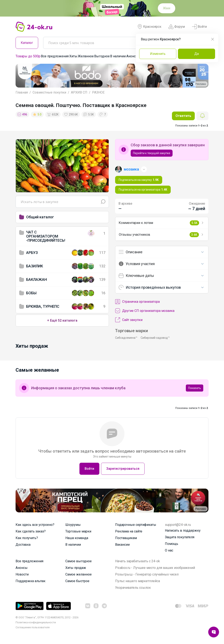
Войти (199, 27)
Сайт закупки (129, 320)
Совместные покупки (49, 92)
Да (197, 54)
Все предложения (55, 56)
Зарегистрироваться (123, 469)
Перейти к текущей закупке (152, 153)
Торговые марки (78, 531)
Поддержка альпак (30, 581)
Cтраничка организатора (137, 302)
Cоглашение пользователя (33, 627)
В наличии (118, 56)
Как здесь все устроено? (35, 525)
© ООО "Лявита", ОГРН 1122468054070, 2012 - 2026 (47, 617)
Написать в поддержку (183, 530)
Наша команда (77, 538)
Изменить (158, 54)
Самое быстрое (77, 581)
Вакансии (122, 545)
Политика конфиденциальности (36, 622)
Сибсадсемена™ (126, 338)
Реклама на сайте (129, 531)
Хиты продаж (76, 568)
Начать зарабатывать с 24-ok (138, 561)
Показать (195, 388)
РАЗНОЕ (98, 92)
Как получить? (27, 538)
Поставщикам (126, 538)
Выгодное (102, 56)
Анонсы (132, 56)
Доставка (23, 545)
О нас (169, 550)
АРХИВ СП (79, 92)
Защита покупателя (180, 537)
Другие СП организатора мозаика (145, 311)
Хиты (73, 56)
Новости (22, 574)
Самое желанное (79, 574)
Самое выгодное (79, 561)
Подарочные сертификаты (136, 525)
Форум (177, 27)
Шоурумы (73, 525)
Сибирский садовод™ (155, 338)
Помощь (172, 544)
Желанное (86, 56)
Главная (22, 92)
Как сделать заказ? (31, 531)
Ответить (183, 116)
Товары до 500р (28, 56)
